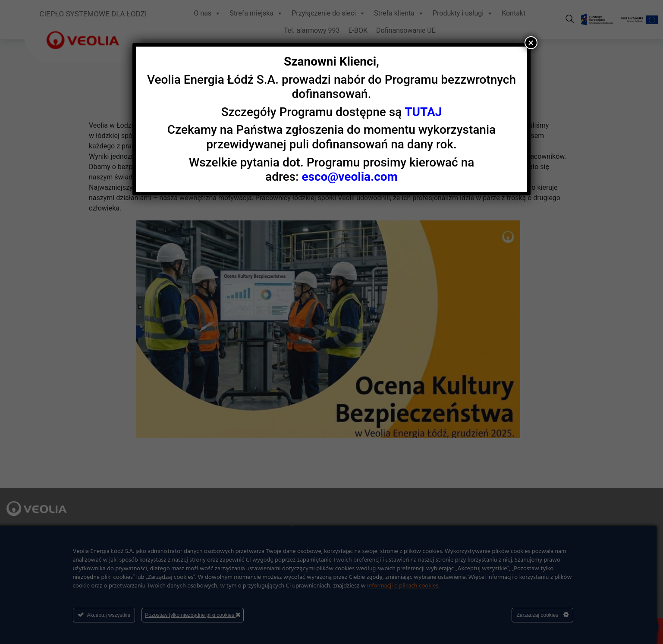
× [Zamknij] (531, 43)
